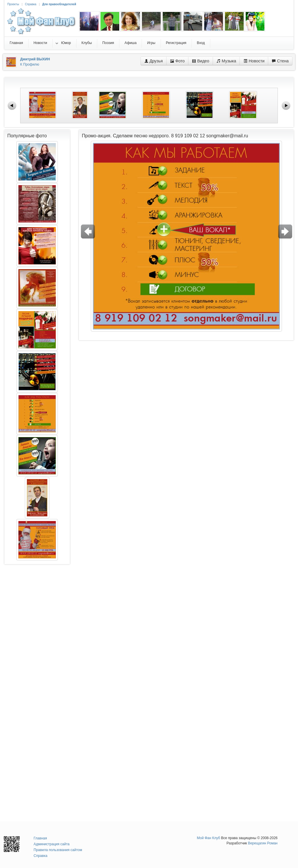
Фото (177, 61)
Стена (280, 61)
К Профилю (30, 64)
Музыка (226, 61)
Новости (254, 61)
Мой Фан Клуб (209, 838)
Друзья (154, 61)
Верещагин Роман (263, 843)
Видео (201, 61)
